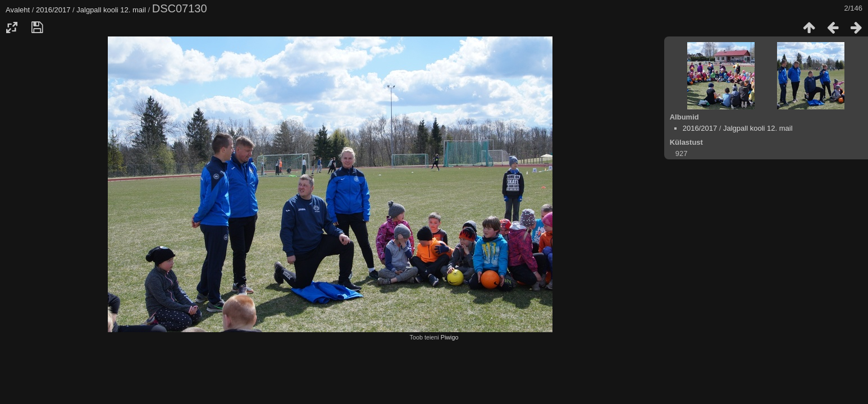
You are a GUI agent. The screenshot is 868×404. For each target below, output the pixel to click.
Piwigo (450, 337)
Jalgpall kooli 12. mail (111, 10)
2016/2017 (53, 10)
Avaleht (18, 10)
